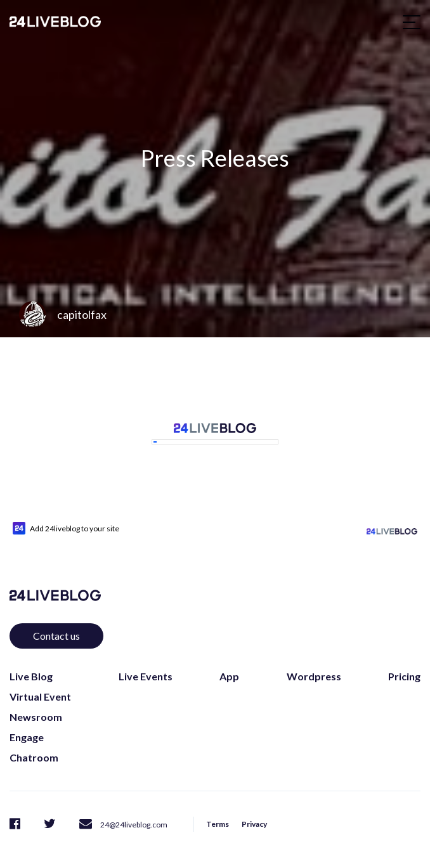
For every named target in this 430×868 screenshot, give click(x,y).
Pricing (404, 662)
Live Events (146, 662)
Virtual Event (40, 682)
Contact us (56, 621)
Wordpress (314, 662)
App (229, 662)
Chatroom (34, 743)
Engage (27, 722)
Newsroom (36, 702)
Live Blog (31, 662)
